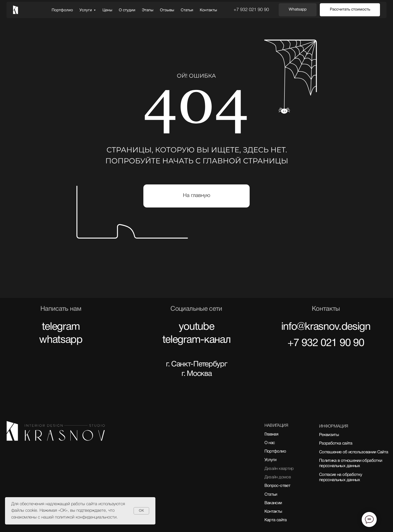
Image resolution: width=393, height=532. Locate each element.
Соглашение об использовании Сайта (354, 452)
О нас (270, 443)
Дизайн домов (278, 477)
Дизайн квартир (279, 469)
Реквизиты (329, 435)
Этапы (148, 10)
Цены (107, 10)
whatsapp (61, 340)
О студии (127, 10)
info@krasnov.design (326, 327)
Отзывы (167, 10)
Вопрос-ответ (277, 486)
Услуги (86, 10)
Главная (271, 434)
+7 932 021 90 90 (251, 10)
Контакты (208, 10)
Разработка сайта (336, 443)
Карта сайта (276, 520)
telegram (61, 327)
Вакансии (273, 503)
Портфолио (62, 10)
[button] (350, 10)
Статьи (187, 10)
